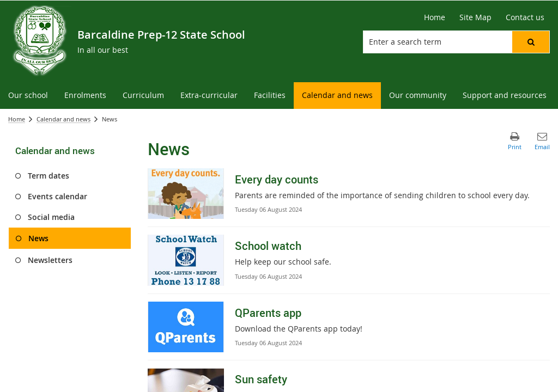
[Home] (435, 17)
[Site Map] (475, 17)
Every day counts (277, 179)
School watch (268, 246)
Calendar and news (63, 119)
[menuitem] (28, 96)
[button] (531, 42)
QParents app (268, 313)
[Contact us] (525, 17)
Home (17, 119)
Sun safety (261, 379)
